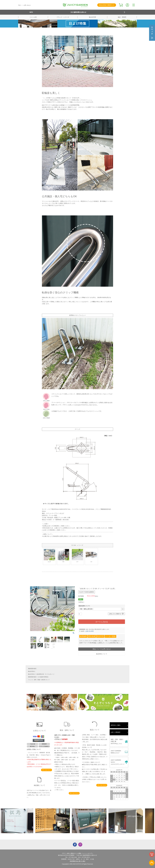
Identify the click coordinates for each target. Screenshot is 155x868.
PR (63, 556)
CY (77, 556)
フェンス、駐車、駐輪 (34, 680)
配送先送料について (85, 606)
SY (91, 556)
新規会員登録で (107, 5)
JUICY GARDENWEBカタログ (116, 752)
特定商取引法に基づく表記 (77, 861)
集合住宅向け (32, 671)
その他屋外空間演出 (43, 677)
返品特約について (102, 654)
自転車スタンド (45, 680)
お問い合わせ (27, 5)
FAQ (19, 5)
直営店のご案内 (115, 725)
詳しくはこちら (46, 770)
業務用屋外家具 (32, 669)
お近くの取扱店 (115, 732)
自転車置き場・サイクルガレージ (45, 674)
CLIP (49, 556)
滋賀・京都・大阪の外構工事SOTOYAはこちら (117, 741)
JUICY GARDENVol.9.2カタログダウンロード (118, 762)
